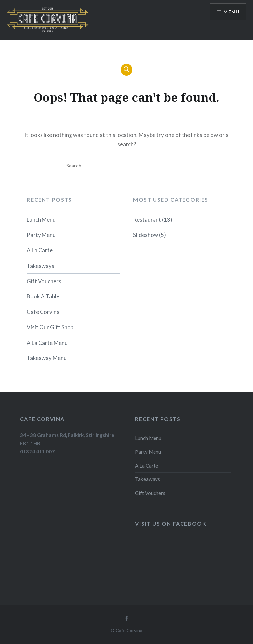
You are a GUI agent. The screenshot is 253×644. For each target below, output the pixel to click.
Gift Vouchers (44, 281)
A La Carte (40, 250)
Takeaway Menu (47, 358)
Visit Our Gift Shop (50, 327)
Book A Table (43, 296)
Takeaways (41, 266)
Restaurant (147, 220)
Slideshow (146, 235)
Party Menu (41, 235)
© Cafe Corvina (126, 630)
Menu (231, 12)
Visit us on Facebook (171, 523)
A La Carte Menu (47, 343)
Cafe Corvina (43, 312)
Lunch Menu (41, 220)
